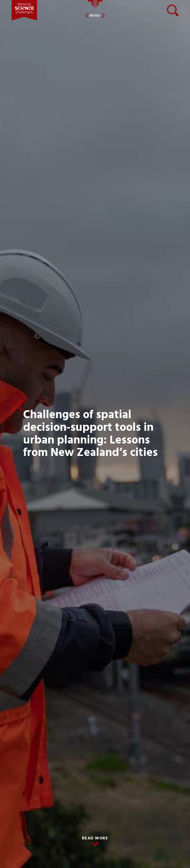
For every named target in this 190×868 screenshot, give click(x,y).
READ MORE (95, 838)
